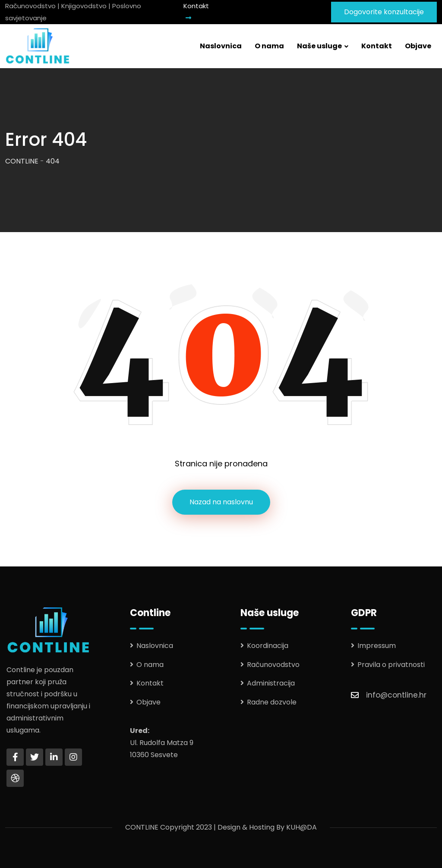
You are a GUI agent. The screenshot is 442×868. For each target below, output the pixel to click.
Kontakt (196, 11)
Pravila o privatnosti (391, 665)
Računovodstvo (273, 665)
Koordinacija (268, 646)
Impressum (377, 646)
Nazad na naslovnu (221, 502)
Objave (418, 46)
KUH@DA (302, 827)
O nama (269, 46)
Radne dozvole (272, 702)
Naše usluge (319, 46)
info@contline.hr (396, 695)
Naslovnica (221, 46)
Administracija (271, 683)
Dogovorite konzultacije (384, 12)
